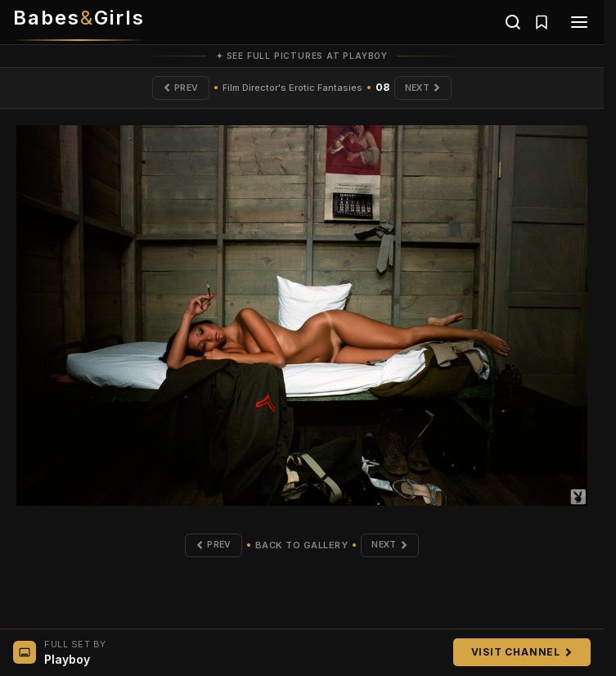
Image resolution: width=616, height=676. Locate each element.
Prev (178, 88)
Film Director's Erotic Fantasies (292, 88)
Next (425, 88)
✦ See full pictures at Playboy (302, 56)
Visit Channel (522, 652)
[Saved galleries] (542, 22)
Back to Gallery (301, 547)
